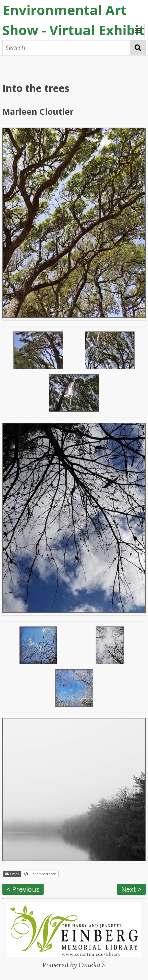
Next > (131, 889)
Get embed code (43, 874)
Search (138, 48)
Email (14, 874)
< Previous (23, 889)
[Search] (66, 48)
